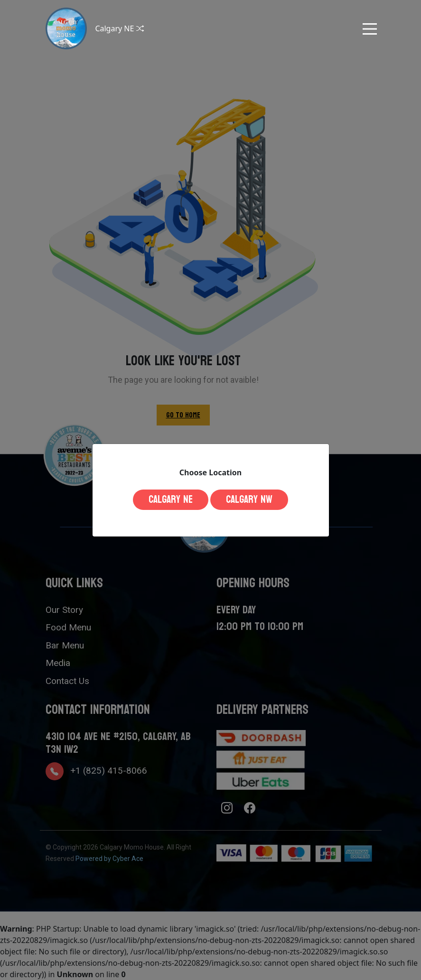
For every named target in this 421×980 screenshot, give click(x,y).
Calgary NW (249, 499)
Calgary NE (171, 499)
